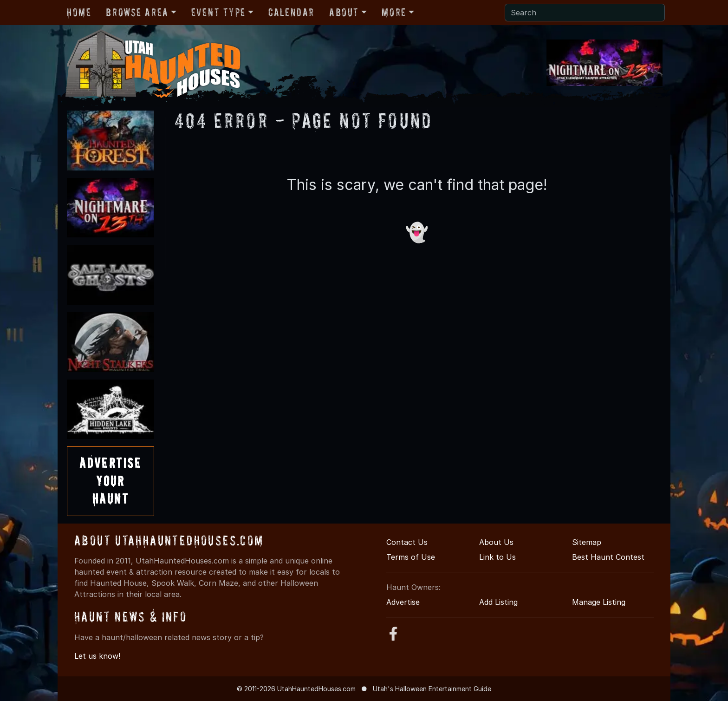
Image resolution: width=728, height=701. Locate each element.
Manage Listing (599, 602)
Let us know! (97, 656)
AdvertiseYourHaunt (110, 481)
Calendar (291, 12)
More (394, 12)
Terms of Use (411, 557)
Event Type (218, 12)
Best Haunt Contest (608, 557)
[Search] (585, 13)
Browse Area (137, 12)
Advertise (403, 602)
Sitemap (587, 542)
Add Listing (498, 602)
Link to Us (497, 557)
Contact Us (407, 542)
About (344, 12)
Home (79, 12)
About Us (496, 542)
